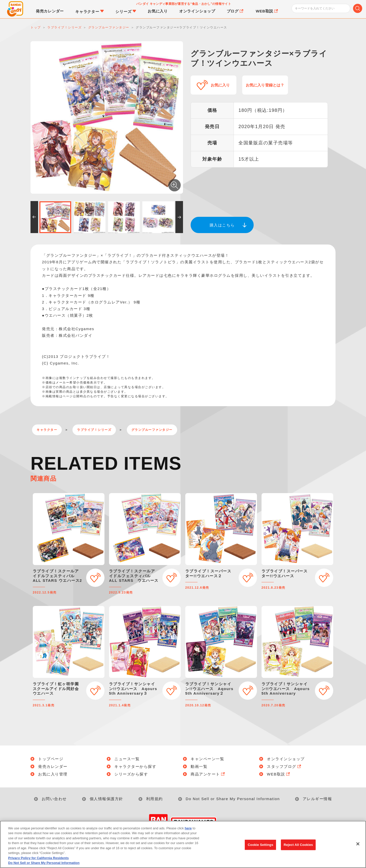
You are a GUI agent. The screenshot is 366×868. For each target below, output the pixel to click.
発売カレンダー (53, 766)
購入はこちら (222, 225)
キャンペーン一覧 (207, 759)
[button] (34, 217)
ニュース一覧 (127, 759)
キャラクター (47, 430)
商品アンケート (208, 774)
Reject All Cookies (298, 847)
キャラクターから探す (135, 766)
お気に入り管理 (53, 774)
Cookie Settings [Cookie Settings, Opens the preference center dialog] (261, 847)
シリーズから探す (131, 774)
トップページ (51, 759)
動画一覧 (199, 766)
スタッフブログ (284, 766)
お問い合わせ (54, 799)
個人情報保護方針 (106, 799)
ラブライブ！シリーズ (94, 430)
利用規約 (155, 799)
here (188, 830)
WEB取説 (279, 774)
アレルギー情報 (317, 799)
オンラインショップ (286, 759)
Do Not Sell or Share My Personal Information (233, 799)
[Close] (358, 846)
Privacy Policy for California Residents (38, 860)
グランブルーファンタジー (152, 430)
